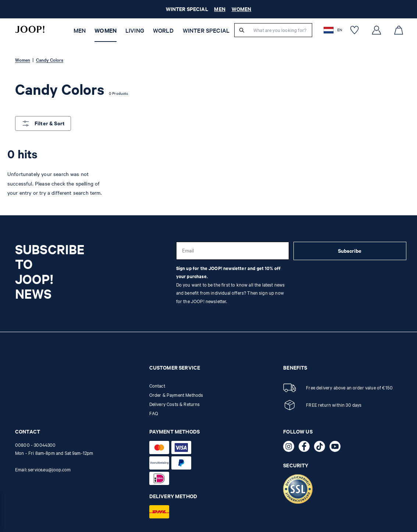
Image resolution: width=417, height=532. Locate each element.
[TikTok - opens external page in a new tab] (322, 448)
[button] (334, 30)
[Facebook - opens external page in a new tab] (306, 448)
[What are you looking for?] (280, 30)
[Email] (233, 251)
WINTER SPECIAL (206, 30)
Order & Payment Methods (176, 395)
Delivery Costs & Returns (175, 404)
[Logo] (30, 29)
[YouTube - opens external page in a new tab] (337, 448)
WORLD (163, 30)
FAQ (154, 413)
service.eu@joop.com (49, 470)
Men (80, 30)
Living (135, 30)
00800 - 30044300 (35, 445)
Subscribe (350, 251)
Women (106, 30)
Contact (157, 386)
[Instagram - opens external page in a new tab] (291, 448)
